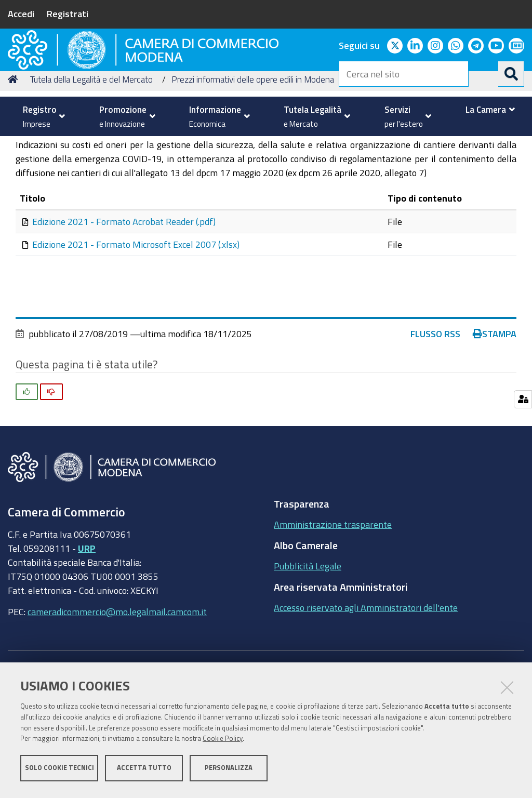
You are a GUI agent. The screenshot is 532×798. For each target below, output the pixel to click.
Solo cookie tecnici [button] (59, 771)
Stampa (495, 416)
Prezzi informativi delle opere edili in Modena (253, 161)
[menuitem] (41, 116)
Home (15, 161)
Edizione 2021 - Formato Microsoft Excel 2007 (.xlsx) (136, 326)
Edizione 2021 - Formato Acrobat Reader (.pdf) (124, 303)
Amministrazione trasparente (333, 607)
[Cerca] (511, 74)
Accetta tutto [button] (144, 771)
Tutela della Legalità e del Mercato (91, 161)
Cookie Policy (223, 742)
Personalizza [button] (229, 771)
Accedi (21, 14)
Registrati (68, 14)
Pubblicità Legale (308, 648)
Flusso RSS (435, 416)
